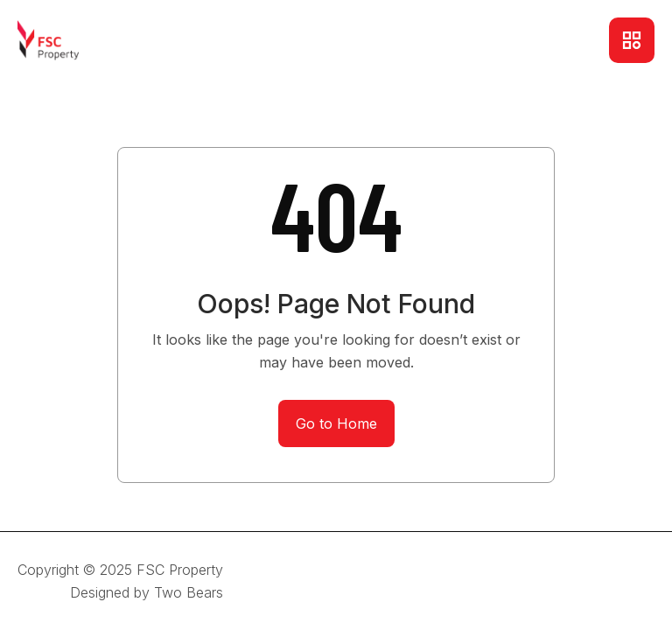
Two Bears (189, 592)
